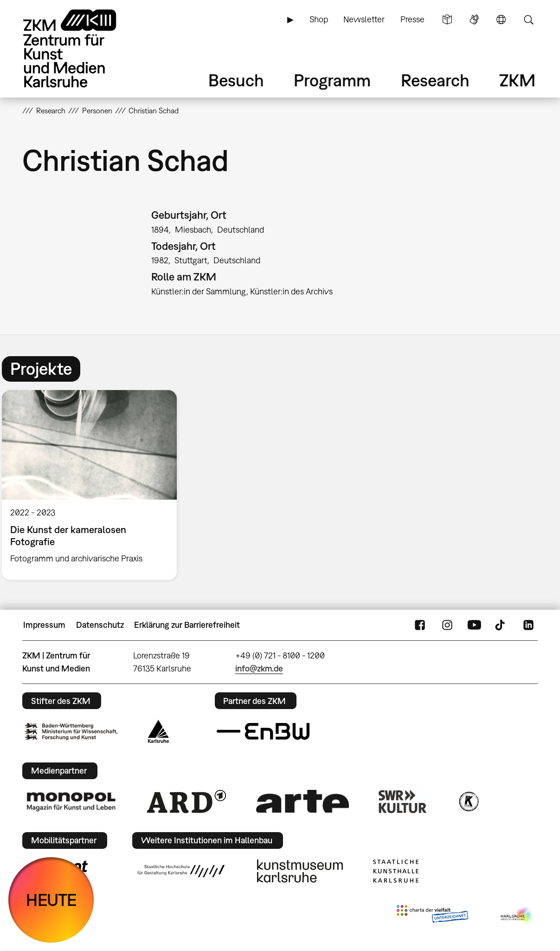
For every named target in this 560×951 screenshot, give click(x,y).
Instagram (447, 625)
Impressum (44, 625)
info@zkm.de (259, 668)
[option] (94, 485)
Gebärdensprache (474, 20)
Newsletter (364, 19)
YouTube (474, 625)
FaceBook (420, 625)
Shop (319, 19)
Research (435, 80)
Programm (332, 80)
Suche (528, 20)
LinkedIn (528, 625)
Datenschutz (100, 625)
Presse (412, 19)
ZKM (517, 80)
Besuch (236, 80)
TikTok (501, 625)
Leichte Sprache (447, 20)
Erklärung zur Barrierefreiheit (187, 625)
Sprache (501, 20)
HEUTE (51, 900)
